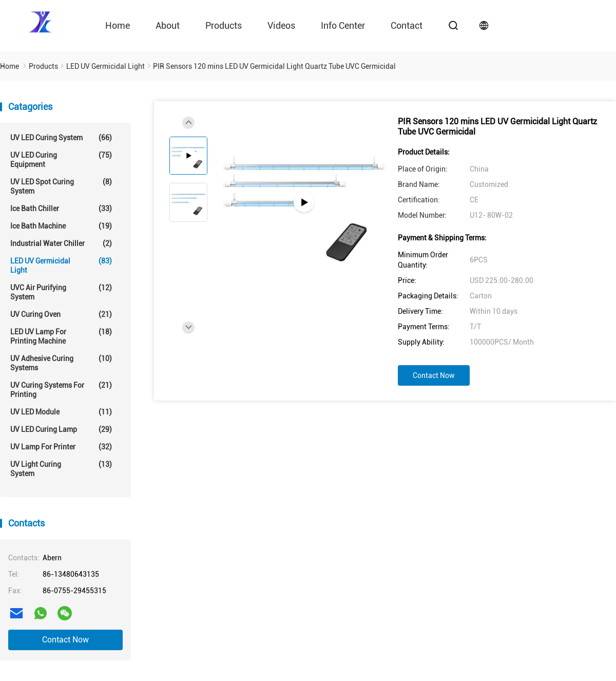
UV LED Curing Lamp (61, 429)
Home (118, 25)
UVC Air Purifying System (61, 292)
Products (224, 25)
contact (407, 25)
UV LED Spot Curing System (61, 186)
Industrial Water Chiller (61, 243)
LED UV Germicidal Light (61, 265)
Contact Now (65, 640)
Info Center (343, 25)
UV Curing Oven (61, 314)
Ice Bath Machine (61, 226)
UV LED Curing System (61, 138)
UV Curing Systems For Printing (61, 390)
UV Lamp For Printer (61, 447)
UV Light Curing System (61, 469)
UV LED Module (61, 412)
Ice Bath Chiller (61, 209)
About (168, 25)
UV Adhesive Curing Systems (61, 363)
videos (281, 25)
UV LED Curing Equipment (61, 159)
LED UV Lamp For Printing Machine (61, 336)
